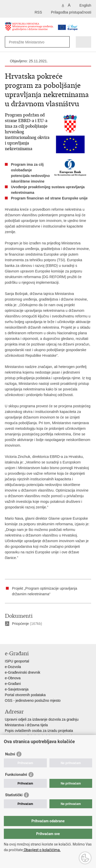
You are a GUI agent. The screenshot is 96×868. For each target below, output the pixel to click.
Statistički (14, 795)
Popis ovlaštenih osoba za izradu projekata (39, 731)
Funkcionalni (16, 775)
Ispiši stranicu (8, 636)
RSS (38, 12)
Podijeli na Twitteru (30, 636)
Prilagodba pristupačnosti (71, 12)
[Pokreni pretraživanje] (65, 42)
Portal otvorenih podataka (25, 695)
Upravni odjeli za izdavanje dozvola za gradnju (42, 719)
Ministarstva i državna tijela (26, 725)
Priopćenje (20, 624)
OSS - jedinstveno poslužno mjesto (33, 700)
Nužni (10, 754)
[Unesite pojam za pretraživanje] (33, 42)
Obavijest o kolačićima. (42, 850)
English (85, 5)
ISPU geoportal (17, 661)
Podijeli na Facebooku (19, 636)
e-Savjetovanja (17, 689)
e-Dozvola (13, 667)
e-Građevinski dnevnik (23, 672)
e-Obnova (13, 678)
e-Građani (13, 684)
